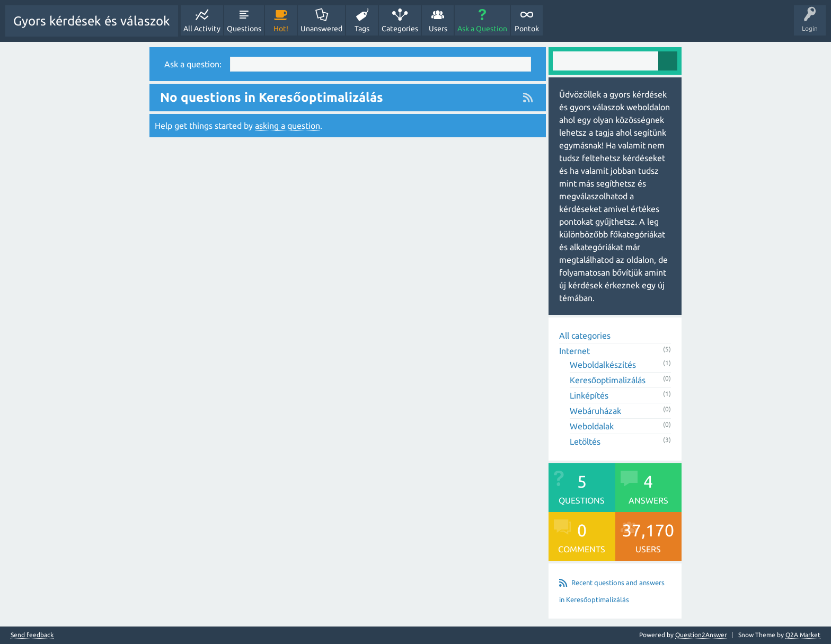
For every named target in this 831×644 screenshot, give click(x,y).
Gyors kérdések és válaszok (92, 21)
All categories (585, 336)
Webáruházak (595, 411)
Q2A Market (803, 635)
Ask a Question (482, 29)
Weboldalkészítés (603, 365)
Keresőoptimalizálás (608, 380)
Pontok (527, 29)
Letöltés (585, 442)
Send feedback (32, 635)
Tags (362, 29)
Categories (400, 29)
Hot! (281, 29)
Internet (574, 351)
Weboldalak (592, 426)
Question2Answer (701, 635)
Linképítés (589, 395)
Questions (244, 29)
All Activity (202, 29)
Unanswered (321, 29)
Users (438, 29)
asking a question (288, 126)
